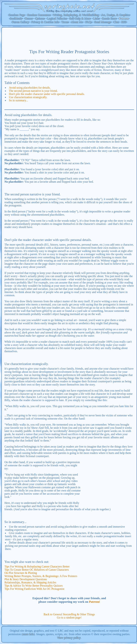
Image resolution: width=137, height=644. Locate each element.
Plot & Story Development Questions (26, 579)
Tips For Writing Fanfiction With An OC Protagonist (34, 589)
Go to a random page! (69, 618)
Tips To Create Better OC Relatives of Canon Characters (37, 570)
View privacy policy (69, 638)
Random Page (17, 15)
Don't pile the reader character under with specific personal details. (47, 94)
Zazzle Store (109, 19)
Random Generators (39, 15)
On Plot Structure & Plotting (21, 573)
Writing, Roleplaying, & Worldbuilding (76, 15)
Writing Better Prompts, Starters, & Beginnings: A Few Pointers (41, 576)
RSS (124, 22)
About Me (77, 22)
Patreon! (94, 602)
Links (96, 19)
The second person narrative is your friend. (33, 91)
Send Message (103, 22)
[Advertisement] (69, 38)
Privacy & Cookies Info (45, 22)
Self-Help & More (80, 19)
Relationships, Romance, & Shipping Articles (30, 582)
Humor (29, 19)
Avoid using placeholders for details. (30, 88)
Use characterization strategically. (28, 97)
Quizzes (40, 19)
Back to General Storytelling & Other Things (69, 614)
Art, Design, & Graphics (115, 15)
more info (28, 634)
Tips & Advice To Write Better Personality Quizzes (34, 586)
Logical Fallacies (57, 19)
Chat (116, 22)
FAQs (89, 22)
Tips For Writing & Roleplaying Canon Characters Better (37, 566)
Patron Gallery (20, 22)
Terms (65, 22)
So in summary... (18, 100)
